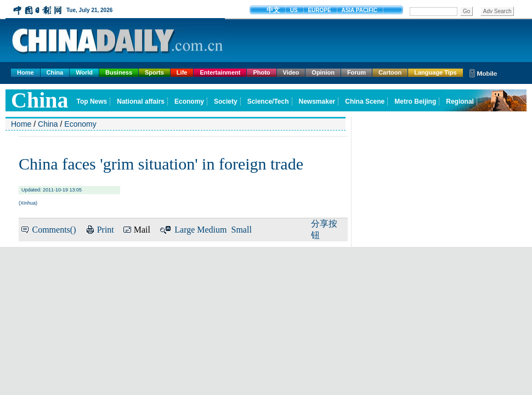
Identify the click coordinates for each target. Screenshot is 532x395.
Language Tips (435, 72)
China (55, 72)
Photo (261, 72)
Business (119, 72)
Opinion (323, 72)
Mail (142, 230)
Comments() (54, 230)
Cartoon (390, 72)
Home (26, 72)
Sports (154, 72)
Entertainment (220, 72)
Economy (80, 124)
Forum (356, 72)
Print (106, 230)
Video (291, 72)
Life (182, 72)
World (84, 72)
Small (242, 230)
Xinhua (28, 203)
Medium (212, 230)
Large (185, 230)
